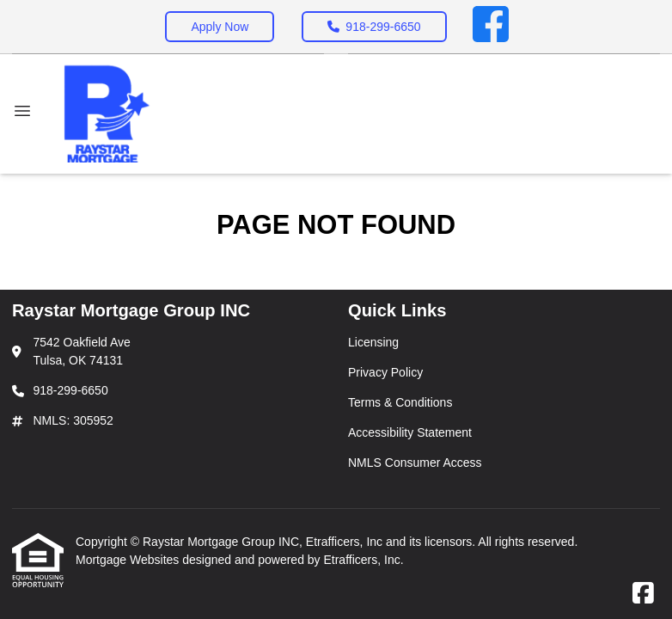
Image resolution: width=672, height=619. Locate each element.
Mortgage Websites (129, 560)
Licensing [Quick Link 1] (373, 342)
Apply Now (220, 27)
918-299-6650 (374, 27)
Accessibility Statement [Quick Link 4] (410, 432)
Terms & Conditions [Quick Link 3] (400, 402)
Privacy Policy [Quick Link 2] (385, 372)
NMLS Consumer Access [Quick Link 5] (415, 463)
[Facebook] (491, 27)
